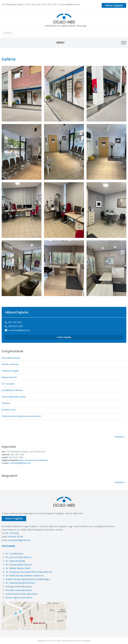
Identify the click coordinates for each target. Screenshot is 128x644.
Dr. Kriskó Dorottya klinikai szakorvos (25, 576)
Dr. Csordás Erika (14, 554)
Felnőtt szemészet (10, 364)
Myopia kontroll (9, 377)
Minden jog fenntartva (71, 641)
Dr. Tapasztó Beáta (15, 561)
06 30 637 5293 (15, 326)
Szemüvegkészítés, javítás (14, 397)
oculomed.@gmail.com (19, 540)
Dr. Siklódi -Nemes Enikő (18, 568)
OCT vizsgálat (8, 384)
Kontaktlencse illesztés (12, 390)
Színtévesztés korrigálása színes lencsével (21, 416)
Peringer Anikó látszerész (19, 586)
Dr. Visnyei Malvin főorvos (19, 565)
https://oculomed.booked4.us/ (34, 460)
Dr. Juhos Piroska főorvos (19, 557)
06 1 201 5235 (15, 322)
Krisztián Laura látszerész (19, 590)
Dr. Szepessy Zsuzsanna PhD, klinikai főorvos (29, 572)
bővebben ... (120, 437)
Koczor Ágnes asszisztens (19, 597)
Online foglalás (114, 5)
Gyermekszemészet (11, 358)
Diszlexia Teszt (9, 410)
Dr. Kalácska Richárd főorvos (20, 583)
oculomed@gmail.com (69, 4)
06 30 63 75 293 (16, 537)
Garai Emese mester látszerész (22, 594)
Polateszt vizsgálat (10, 371)
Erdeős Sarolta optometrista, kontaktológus (28, 579)
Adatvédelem (86, 641)
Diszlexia (6, 403)
